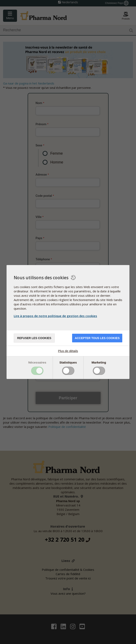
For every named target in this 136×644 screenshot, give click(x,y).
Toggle (37, 371)
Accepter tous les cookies (97, 338)
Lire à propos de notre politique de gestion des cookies (55, 316)
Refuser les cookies (34, 338)
